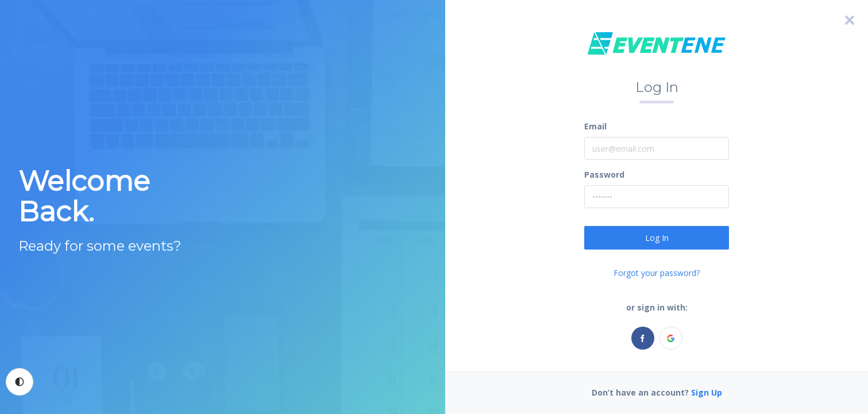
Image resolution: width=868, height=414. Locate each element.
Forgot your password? (657, 273)
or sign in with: (657, 307)
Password (604, 175)
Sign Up (707, 392)
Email (595, 126)
